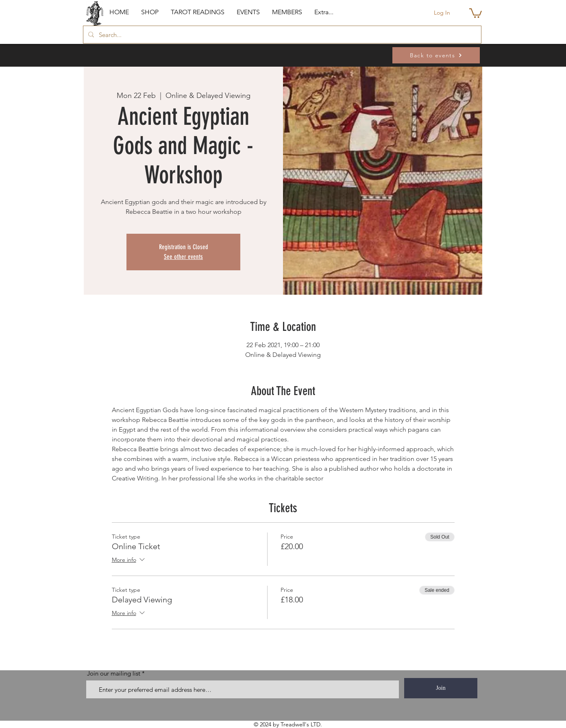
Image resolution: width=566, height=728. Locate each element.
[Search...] (281, 35)
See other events (183, 257)
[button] (150, 12)
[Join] (441, 688)
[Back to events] (436, 55)
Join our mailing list (114, 673)
